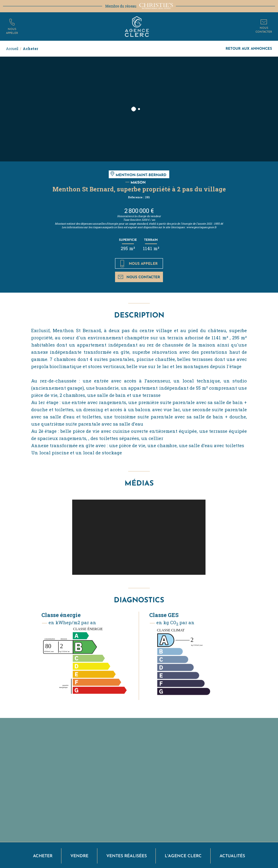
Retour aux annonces (249, 48)
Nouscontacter (264, 30)
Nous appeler (139, 264)
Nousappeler (12, 31)
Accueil (12, 49)
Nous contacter (139, 277)
